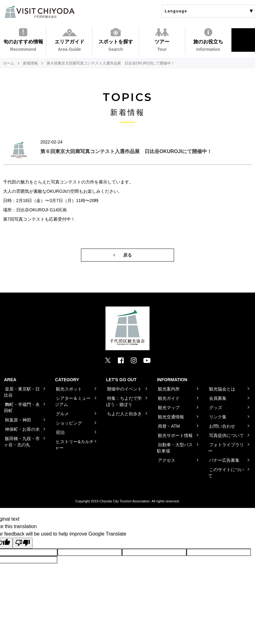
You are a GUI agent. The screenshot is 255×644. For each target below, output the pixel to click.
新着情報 (30, 63)
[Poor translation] (23, 543)
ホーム (9, 63)
